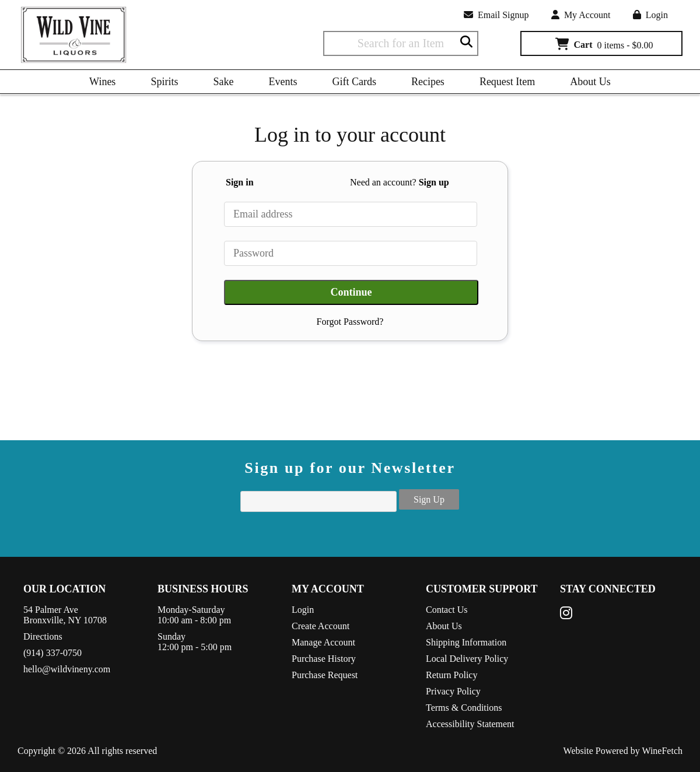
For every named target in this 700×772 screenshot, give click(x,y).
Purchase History (324, 659)
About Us (586, 84)
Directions (43, 636)
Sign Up (429, 499)
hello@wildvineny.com (67, 669)
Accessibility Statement (470, 724)
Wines (99, 84)
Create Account (321, 626)
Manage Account (323, 642)
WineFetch (662, 751)
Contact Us (447, 610)
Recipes (424, 84)
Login (650, 15)
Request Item (507, 82)
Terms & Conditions (464, 708)
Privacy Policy (453, 691)
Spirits (160, 84)
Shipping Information (466, 642)
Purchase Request (325, 675)
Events (283, 82)
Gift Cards (354, 82)
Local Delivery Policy (467, 659)
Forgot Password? (350, 322)
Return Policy (452, 675)
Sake (223, 82)
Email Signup (496, 15)
